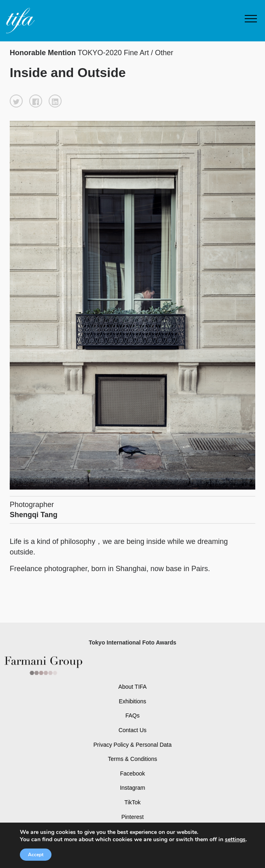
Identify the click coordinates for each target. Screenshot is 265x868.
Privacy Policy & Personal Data (133, 745)
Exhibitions (132, 701)
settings (235, 840)
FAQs (132, 715)
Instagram (132, 788)
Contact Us (132, 730)
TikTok (132, 802)
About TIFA (132, 687)
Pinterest (132, 817)
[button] (16, 101)
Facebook (132, 773)
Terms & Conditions (132, 759)
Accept (36, 855)
